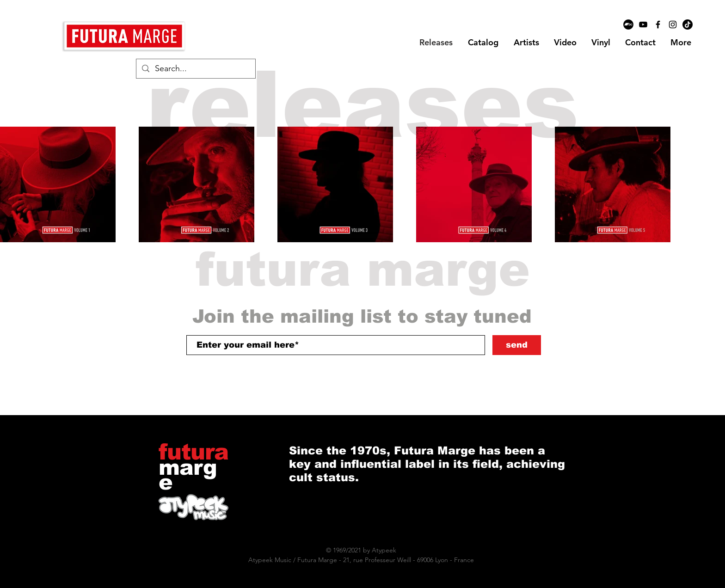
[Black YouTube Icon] (643, 24)
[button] (526, 43)
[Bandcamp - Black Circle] (628, 24)
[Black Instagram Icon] (673, 24)
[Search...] (195, 69)
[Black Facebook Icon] (658, 24)
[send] (517, 345)
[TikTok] (688, 24)
